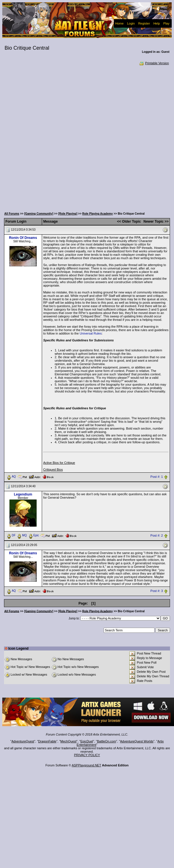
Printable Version (154, 63)
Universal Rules (91, 333)
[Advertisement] (70, 137)
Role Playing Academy (97, 214)
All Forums (12, 214)
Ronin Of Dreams (23, 238)
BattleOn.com (107, 741)
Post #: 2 (157, 535)
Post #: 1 (157, 477)
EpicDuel (87, 741)
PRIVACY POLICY (87, 755)
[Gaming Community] (39, 214)
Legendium (23, 494)
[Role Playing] (68, 214)
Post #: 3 (157, 591)
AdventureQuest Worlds (137, 741)
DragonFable (47, 741)
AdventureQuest (23, 741)
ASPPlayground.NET (87, 765)
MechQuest (68, 741)
